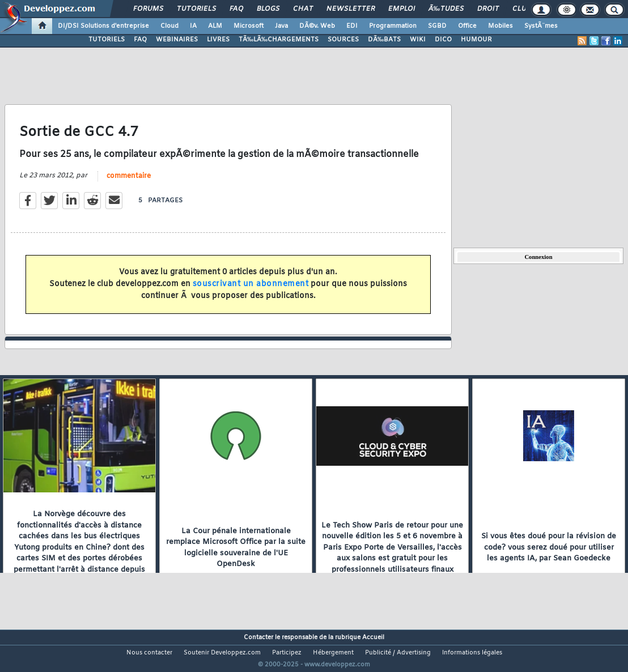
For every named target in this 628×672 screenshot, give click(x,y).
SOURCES (343, 40)
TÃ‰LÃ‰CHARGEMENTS (279, 40)
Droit (488, 9)
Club (521, 9)
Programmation (393, 26)
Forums (148, 9)
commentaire (129, 183)
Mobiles (500, 26)
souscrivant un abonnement (251, 291)
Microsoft (249, 26)
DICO (443, 40)
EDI (352, 26)
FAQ (236, 9)
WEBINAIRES (177, 40)
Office (467, 26)
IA (193, 26)
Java (281, 26)
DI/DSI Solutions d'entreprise (103, 26)
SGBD (437, 26)
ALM (215, 26)
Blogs (268, 9)
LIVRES (218, 40)
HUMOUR (476, 40)
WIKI (418, 40)
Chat (303, 9)
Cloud (169, 26)
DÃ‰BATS (384, 40)
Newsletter (351, 9)
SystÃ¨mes (541, 26)
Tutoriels (196, 9)
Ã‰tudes (446, 9)
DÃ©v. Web (317, 26)
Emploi (402, 9)
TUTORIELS (107, 40)
